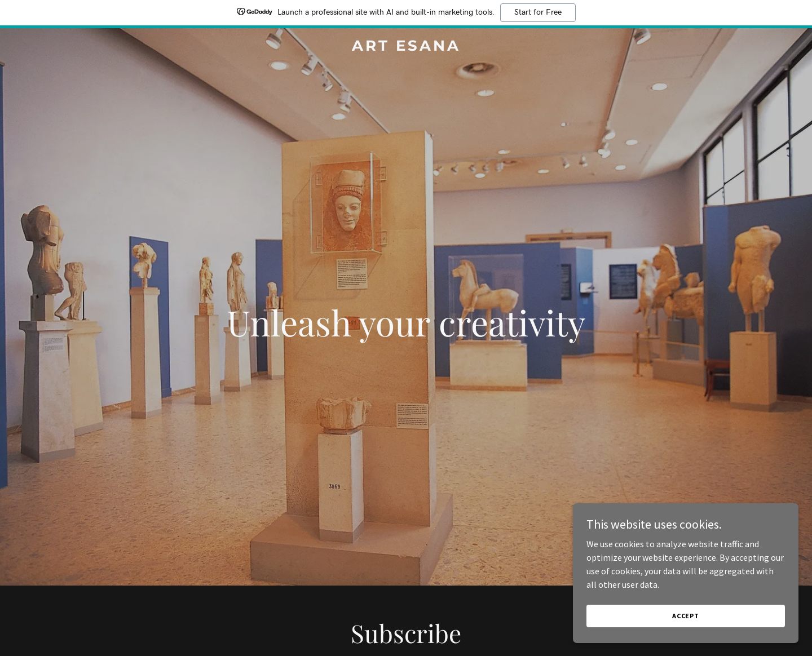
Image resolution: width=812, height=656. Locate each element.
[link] (406, 47)
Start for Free (538, 12)
